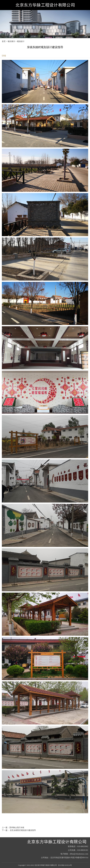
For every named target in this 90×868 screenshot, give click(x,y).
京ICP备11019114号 (65, 865)
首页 (4, 41)
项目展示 (11, 41)
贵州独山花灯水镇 (17, 828)
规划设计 (21, 41)
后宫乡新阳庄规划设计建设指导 (23, 830)
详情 (4, 56)
